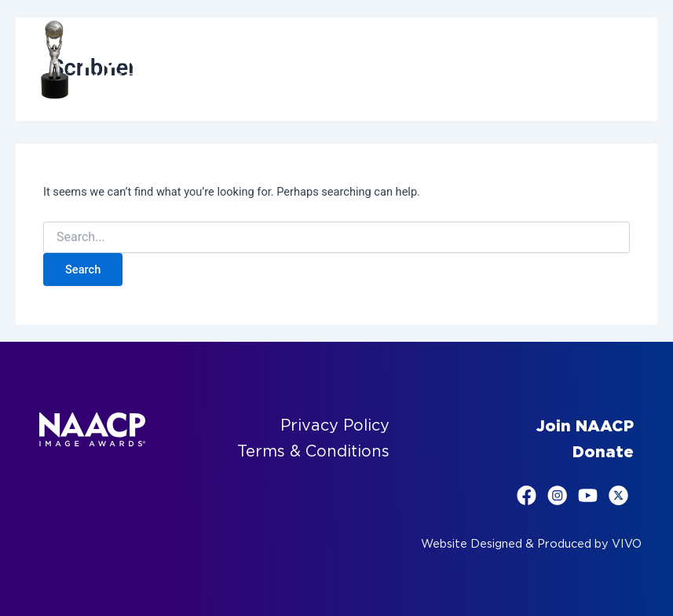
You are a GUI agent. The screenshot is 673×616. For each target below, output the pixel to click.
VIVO (627, 544)
